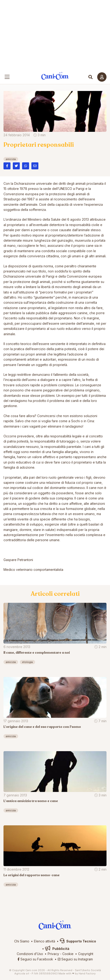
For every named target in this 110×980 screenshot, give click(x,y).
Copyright (86, 954)
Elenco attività (45, 941)
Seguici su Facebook (35, 959)
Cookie (68, 954)
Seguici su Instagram (75, 959)
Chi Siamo (22, 941)
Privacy (53, 954)
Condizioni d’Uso (30, 954)
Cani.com (55, 76)
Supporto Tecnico (78, 941)
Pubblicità (57, 949)
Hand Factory (87, 973)
